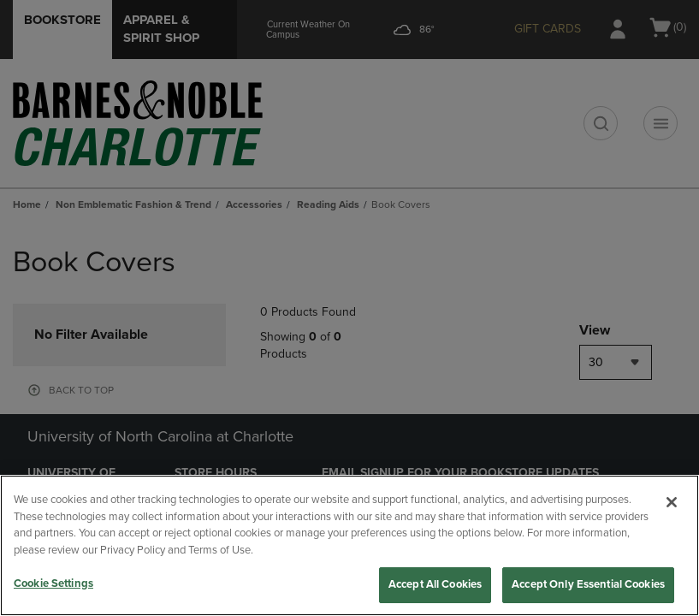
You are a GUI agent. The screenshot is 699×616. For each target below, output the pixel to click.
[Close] (672, 502)
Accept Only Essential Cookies (588, 584)
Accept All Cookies (435, 584)
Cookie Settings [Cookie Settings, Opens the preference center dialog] (53, 583)
